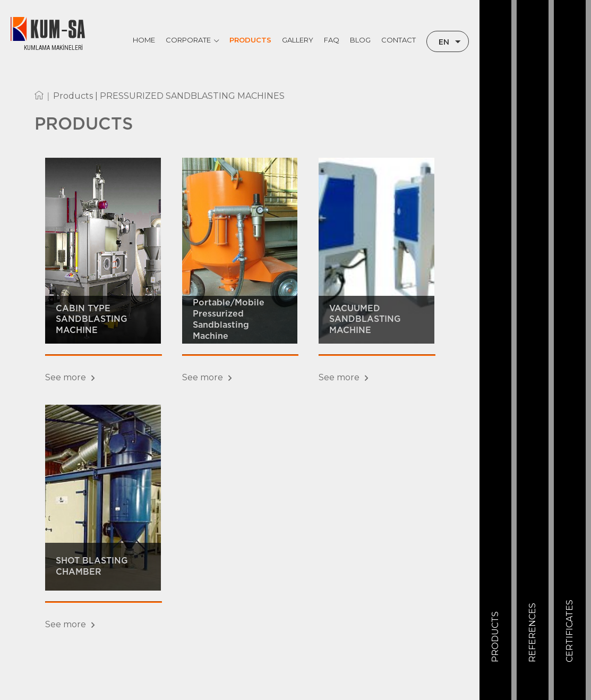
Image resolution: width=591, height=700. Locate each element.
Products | (76, 96)
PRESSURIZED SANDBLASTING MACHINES (192, 96)
